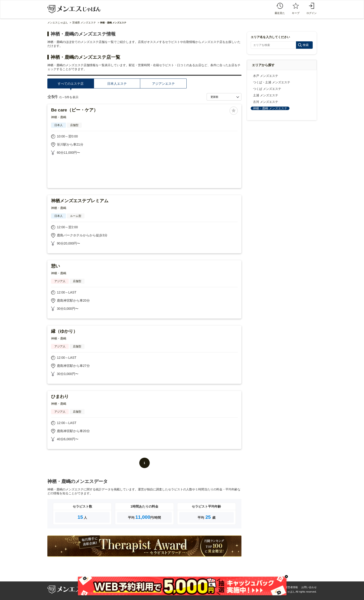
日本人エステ (117, 84)
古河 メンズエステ (266, 102)
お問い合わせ (309, 587)
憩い (55, 266)
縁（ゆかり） (64, 331)
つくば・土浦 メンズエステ (272, 82)
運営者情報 (291, 587)
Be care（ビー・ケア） (75, 110)
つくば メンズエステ (267, 89)
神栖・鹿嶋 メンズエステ (270, 108)
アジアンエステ (163, 84)
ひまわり (60, 396)
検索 (306, 45)
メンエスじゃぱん (58, 23)
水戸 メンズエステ (266, 76)
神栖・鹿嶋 (59, 117)
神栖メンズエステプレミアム (80, 201)
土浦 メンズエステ (266, 95)
